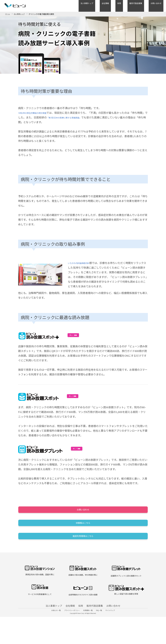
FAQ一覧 (102, 636)
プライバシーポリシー (69, 636)
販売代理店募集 (142, 5)
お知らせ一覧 (50, 636)
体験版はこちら (83, 533)
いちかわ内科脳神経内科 (82, 263)
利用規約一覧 (88, 636)
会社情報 (119, 5)
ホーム (8, 14)
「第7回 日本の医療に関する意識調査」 (80, 117)
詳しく (78, 336)
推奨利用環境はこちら (83, 553)
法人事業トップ (104, 5)
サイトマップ (116, 636)
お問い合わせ (158, 5)
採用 (129, 5)
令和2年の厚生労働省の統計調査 (37, 113)
